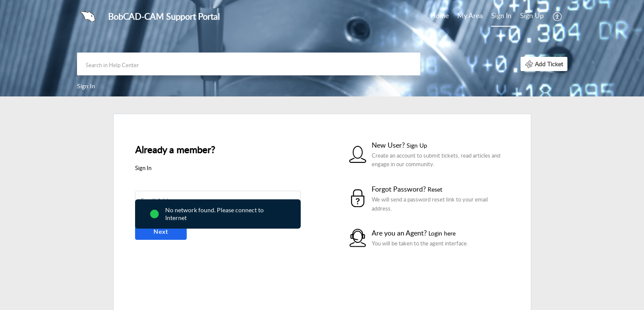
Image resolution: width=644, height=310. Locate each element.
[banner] (322, 48)
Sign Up (532, 15)
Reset (435, 189)
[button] (558, 16)
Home (440, 15)
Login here (442, 233)
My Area (470, 15)
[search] (249, 64)
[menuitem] (440, 16)
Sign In (501, 15)
